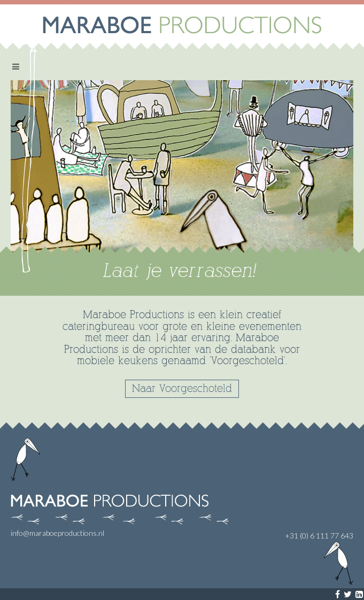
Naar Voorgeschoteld (182, 389)
